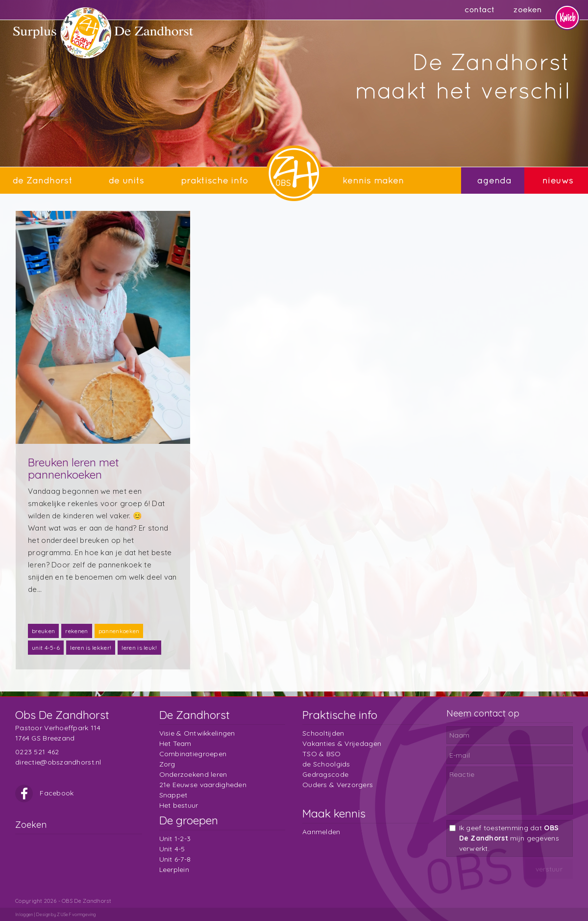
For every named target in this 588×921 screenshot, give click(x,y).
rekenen (76, 631)
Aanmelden (321, 832)
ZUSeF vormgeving (76, 914)
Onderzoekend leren (193, 774)
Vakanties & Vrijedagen (342, 743)
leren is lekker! (91, 648)
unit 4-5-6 (46, 648)
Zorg (167, 764)
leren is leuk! (139, 648)
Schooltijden (323, 733)
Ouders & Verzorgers (338, 785)
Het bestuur (179, 805)
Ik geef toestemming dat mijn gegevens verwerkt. (509, 838)
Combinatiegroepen (193, 754)
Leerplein (174, 870)
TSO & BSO (322, 754)
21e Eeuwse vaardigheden (203, 785)
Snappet (173, 795)
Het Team (175, 743)
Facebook (45, 793)
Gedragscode (325, 774)
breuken (43, 631)
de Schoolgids (326, 764)
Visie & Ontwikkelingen (197, 733)
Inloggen (24, 914)
